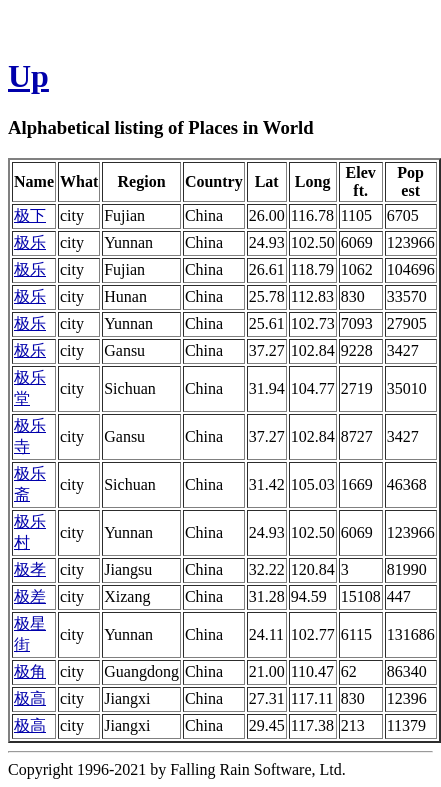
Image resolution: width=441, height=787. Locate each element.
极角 (30, 671)
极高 (30, 698)
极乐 (30, 242)
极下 (30, 215)
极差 (30, 596)
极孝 (30, 569)
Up (28, 76)
